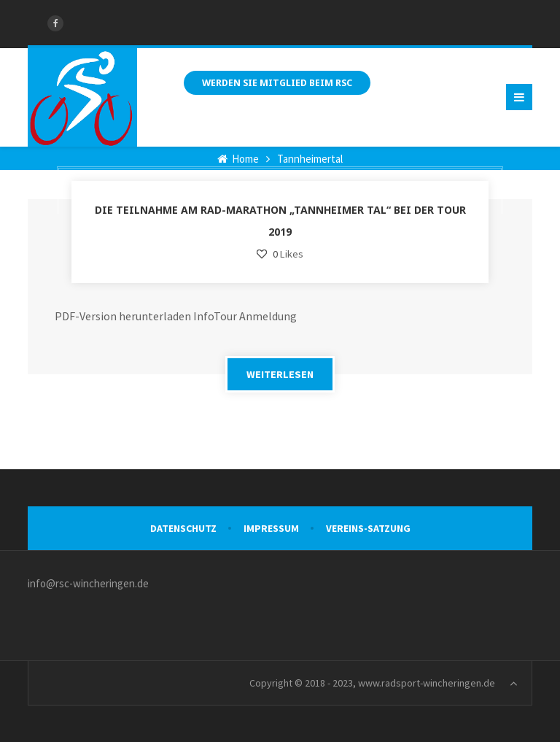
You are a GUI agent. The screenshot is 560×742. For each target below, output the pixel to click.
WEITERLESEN (280, 374)
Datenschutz (183, 528)
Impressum (271, 528)
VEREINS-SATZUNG (368, 528)
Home (238, 159)
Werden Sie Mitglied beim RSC (277, 83)
